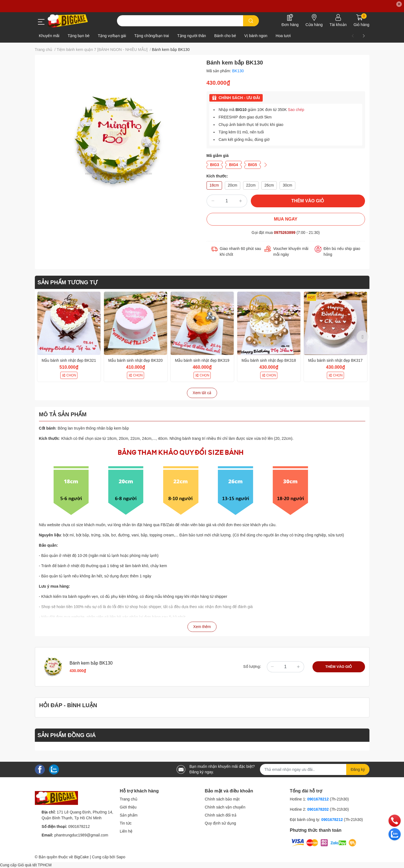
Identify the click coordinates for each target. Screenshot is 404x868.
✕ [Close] (399, 4)
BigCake (81, 857)
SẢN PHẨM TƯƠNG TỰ (68, 282)
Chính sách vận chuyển (225, 807)
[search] (251, 21)
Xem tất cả (202, 393)
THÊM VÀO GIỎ (308, 201)
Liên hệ (126, 831)
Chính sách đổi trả (221, 815)
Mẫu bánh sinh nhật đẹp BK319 (202, 360)
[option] (69, 337)
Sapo (121, 857)
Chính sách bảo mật (222, 799)
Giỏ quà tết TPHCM (35, 865)
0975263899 (285, 232)
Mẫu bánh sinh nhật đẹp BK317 (336, 360)
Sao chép (296, 110)
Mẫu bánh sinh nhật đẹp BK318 (269, 360)
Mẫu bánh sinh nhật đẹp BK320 (136, 360)
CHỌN (69, 375)
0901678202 (318, 809)
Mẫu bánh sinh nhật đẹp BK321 (69, 360)
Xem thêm (202, 627)
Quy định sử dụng (221, 823)
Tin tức (126, 823)
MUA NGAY (286, 219)
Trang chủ (129, 799)
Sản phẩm (129, 815)
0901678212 (79, 826)
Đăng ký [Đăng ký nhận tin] (358, 769)
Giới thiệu (128, 807)
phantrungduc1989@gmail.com (81, 835)
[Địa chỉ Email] (315, 769)
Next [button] (363, 337)
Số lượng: (252, 666)
